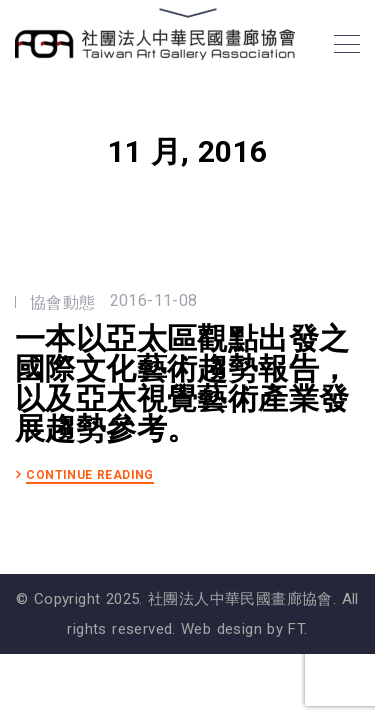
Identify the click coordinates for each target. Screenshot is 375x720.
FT (296, 629)
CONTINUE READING (90, 475)
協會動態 (63, 302)
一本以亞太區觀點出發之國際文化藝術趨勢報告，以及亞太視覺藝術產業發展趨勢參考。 (182, 384)
